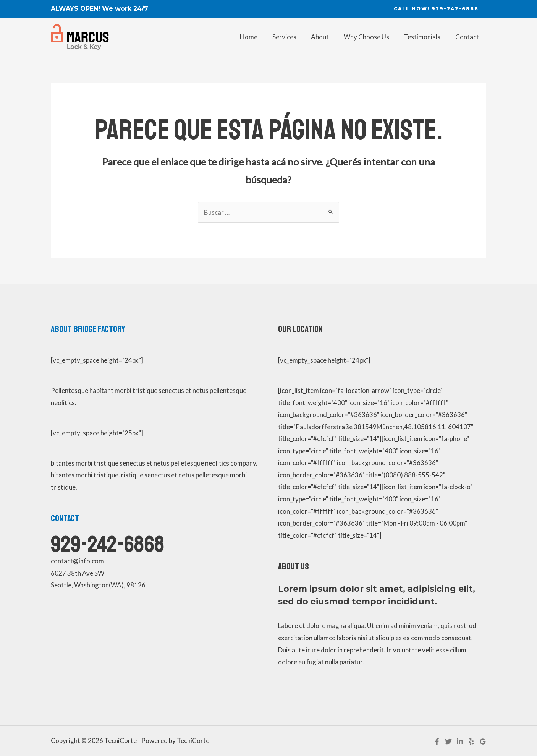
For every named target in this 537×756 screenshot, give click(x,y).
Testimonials (425, 37)
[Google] (483, 741)
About (326, 37)
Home (258, 37)
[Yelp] (471, 741)
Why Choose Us (371, 37)
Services (292, 37)
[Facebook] (437, 741)
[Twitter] (448, 741)
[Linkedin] (460, 741)
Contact (468, 37)
